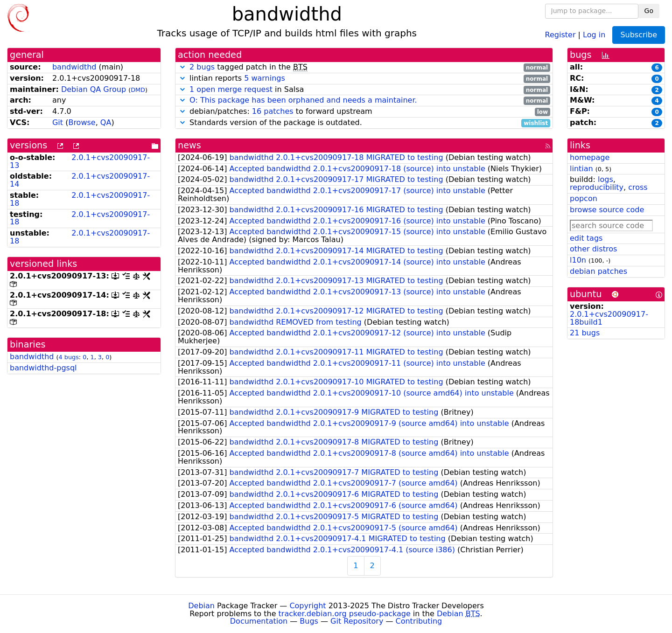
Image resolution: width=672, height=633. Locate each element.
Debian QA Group (94, 89)
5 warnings (265, 78)
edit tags (586, 238)
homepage (590, 157)
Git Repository (357, 621)
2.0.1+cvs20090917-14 (80, 180)
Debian (201, 606)
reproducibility (597, 187)
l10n (578, 260)
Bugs (309, 621)
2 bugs (202, 67)
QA (106, 122)
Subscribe (639, 35)
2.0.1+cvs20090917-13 (80, 161)
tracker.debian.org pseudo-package (345, 614)
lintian (581, 169)
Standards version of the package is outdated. (364, 123)
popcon (584, 198)
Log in (594, 34)
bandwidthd (74, 67)
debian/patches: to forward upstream (364, 112)
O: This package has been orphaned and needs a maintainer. (303, 100)
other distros (593, 249)
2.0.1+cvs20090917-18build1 (609, 318)
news (189, 145)
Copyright (308, 606)
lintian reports (364, 79)
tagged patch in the (364, 67)
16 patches (273, 111)
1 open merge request (231, 89)
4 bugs (69, 357)
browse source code (607, 210)
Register (560, 34)
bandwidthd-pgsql (43, 368)
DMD (138, 90)
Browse (82, 122)
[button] (182, 67)
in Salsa (364, 90)
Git (58, 122)
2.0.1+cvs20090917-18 (80, 199)
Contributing (419, 621)
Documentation (259, 621)
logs (605, 179)
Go (649, 11)
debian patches (598, 271)
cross (638, 187)
